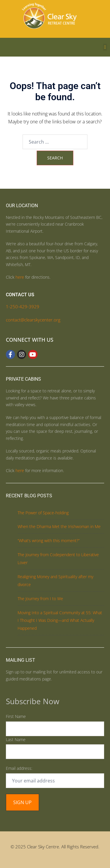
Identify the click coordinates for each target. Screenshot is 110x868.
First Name (16, 716)
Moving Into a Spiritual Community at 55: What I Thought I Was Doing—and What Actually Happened (60, 621)
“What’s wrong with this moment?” (49, 541)
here (20, 277)
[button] (105, 47)
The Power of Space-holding (43, 513)
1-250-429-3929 (23, 307)
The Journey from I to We (40, 599)
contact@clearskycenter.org (33, 320)
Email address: (19, 768)
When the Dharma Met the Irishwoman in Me (59, 526)
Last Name (16, 739)
